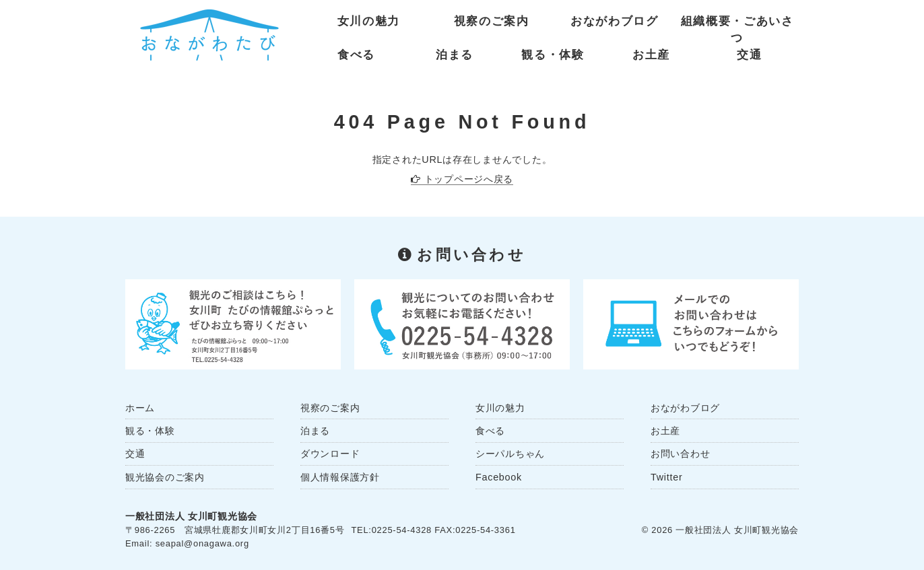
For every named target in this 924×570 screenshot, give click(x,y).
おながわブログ (615, 21)
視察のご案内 (492, 21)
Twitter (666, 477)
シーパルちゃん (510, 454)
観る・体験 (553, 55)
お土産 (651, 55)
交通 (749, 55)
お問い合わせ (680, 454)
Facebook (499, 477)
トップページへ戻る (469, 179)
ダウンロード (330, 454)
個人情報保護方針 (340, 477)
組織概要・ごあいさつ (737, 24)
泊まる (455, 55)
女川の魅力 (369, 21)
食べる (356, 55)
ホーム (140, 408)
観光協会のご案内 (165, 477)
